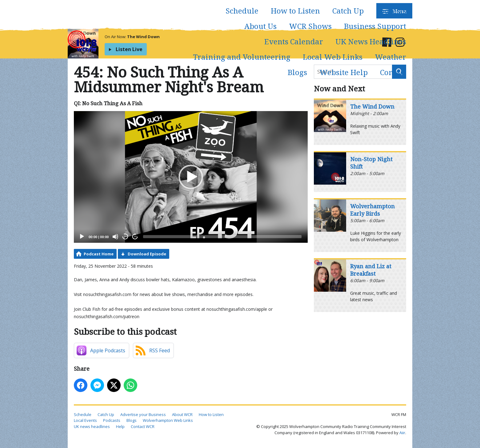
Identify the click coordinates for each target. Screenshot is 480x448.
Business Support (375, 26)
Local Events (85, 420)
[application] (191, 177)
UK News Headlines (371, 41)
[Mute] (115, 237)
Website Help (344, 72)
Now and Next (339, 88)
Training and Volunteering (242, 57)
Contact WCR (143, 426)
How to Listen (295, 11)
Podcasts (391, 11)
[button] (191, 177)
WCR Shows (310, 26)
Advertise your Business (143, 414)
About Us (260, 26)
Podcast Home (99, 254)
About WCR (182, 414)
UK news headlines (92, 426)
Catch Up (348, 11)
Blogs (297, 72)
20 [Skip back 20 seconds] (125, 236)
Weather (390, 57)
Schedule (242, 11)
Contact (393, 72)
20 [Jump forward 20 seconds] (135, 236)
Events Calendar (294, 41)
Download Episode (147, 254)
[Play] (82, 237)
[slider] (222, 237)
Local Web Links (333, 57)
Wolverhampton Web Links (168, 420)
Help (120, 426)
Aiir (402, 433)
